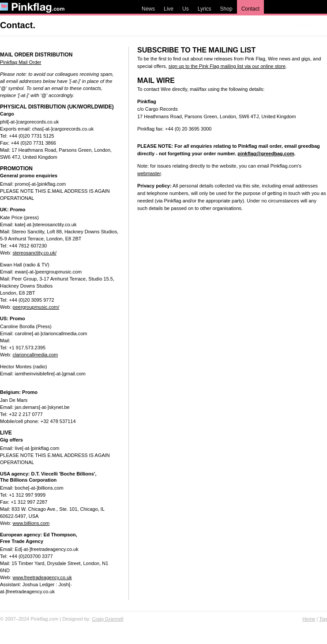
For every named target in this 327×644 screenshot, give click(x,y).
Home (309, 619)
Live (169, 9)
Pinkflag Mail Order (21, 62)
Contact (250, 9)
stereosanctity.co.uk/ (35, 253)
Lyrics (205, 9)
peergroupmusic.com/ (36, 307)
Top (323, 619)
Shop (226, 9)
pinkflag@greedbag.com (266, 154)
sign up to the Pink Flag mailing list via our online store (227, 66)
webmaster (149, 173)
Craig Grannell (107, 619)
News (148, 9)
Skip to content (303, 22)
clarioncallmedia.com (36, 355)
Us (186, 9)
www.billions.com (31, 523)
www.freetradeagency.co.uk (42, 577)
